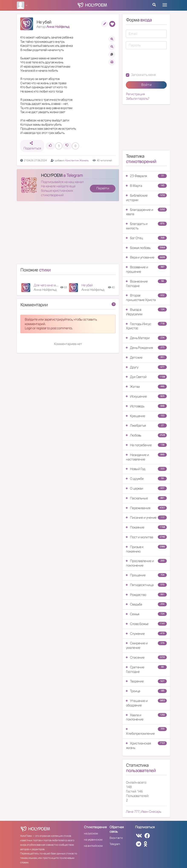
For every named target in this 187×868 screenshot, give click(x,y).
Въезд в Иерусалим (146, 312)
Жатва (146, 387)
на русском (91, 833)
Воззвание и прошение (146, 269)
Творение (146, 681)
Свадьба (146, 604)
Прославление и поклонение (146, 563)
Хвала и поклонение (146, 717)
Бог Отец (146, 238)
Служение (146, 634)
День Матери (146, 338)
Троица (146, 691)
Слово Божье (146, 624)
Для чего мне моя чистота (53, 285)
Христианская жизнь (146, 746)
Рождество (146, 595)
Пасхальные (146, 498)
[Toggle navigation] (165, 5)
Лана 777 (133, 812)
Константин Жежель (77, 160)
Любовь (146, 435)
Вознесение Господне (146, 284)
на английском (93, 846)
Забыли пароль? (137, 99)
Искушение (146, 396)
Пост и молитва (146, 537)
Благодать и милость (146, 226)
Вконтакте (116, 838)
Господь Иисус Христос (146, 326)
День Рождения (146, 348)
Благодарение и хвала (146, 212)
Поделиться (32, 146)
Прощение (146, 575)
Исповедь (146, 406)
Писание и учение (146, 518)
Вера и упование (146, 257)
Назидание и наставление (146, 457)
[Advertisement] (68, 234)
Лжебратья (146, 425)
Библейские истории (146, 198)
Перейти (103, 188)
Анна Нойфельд (58, 27)
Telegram (115, 844)
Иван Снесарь (151, 812)
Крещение (146, 416)
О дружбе (146, 479)
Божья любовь (146, 248)
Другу (146, 367)
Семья (146, 614)
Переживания (146, 508)
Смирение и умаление (146, 645)
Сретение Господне (146, 669)
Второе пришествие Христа (146, 298)
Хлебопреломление (146, 731)
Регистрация (135, 94)
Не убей (87, 285)
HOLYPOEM (52, 175)
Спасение (146, 657)
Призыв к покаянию (146, 549)
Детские (146, 357)
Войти (146, 85)
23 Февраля (146, 176)
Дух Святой (146, 377)
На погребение (146, 445)
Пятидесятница (146, 585)
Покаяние (146, 527)
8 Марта (146, 186)
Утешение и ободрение (146, 703)
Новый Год (146, 469)
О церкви (146, 488)
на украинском (93, 840)
